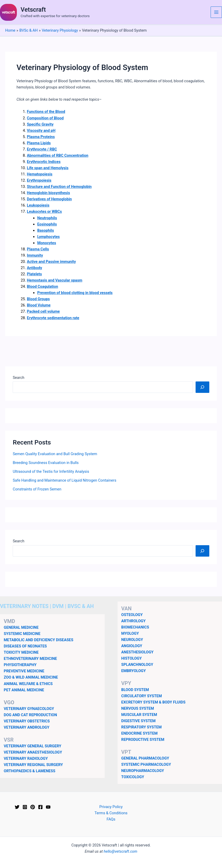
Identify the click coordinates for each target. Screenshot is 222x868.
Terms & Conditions (111, 813)
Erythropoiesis (39, 180)
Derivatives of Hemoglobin (49, 199)
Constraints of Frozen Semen (37, 489)
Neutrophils (47, 218)
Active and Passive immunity (51, 262)
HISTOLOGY (131, 658)
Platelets (34, 274)
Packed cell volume (43, 311)
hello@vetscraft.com (120, 851)
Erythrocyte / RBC (42, 149)
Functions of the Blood (46, 112)
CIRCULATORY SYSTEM (142, 696)
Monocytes (47, 243)
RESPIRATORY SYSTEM (141, 727)
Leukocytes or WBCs (44, 211)
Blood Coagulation (42, 286)
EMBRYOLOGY (134, 671)
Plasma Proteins (41, 137)
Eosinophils (47, 224)
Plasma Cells (38, 249)
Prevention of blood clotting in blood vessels (75, 293)
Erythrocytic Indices (44, 162)
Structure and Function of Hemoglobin (59, 187)
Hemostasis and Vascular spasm (55, 280)
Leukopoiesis (38, 205)
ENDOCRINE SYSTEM (139, 733)
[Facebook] (40, 807)
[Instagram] (25, 807)
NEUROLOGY (132, 640)
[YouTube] (48, 807)
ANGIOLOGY (132, 646)
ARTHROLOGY (133, 621)
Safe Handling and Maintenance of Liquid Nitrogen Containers (65, 480)
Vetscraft (33, 10)
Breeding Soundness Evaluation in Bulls (46, 463)
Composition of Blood (45, 118)
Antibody (35, 268)
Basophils (46, 230)
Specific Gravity (40, 124)
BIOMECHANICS (135, 627)
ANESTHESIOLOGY (137, 652)
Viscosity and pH (41, 131)
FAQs (111, 819)
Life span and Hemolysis (48, 168)
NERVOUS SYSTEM (138, 708)
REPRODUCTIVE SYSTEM (143, 740)
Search (19, 378)
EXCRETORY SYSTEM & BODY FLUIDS (153, 702)
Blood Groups (38, 299)
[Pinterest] (33, 807)
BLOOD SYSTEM (135, 690)
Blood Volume (39, 305)
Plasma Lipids (39, 143)
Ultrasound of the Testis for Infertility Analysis (51, 471)
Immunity (35, 255)
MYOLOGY (130, 633)
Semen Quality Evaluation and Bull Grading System (55, 454)
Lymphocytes (49, 237)
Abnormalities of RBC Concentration (58, 155)
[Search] (202, 387)
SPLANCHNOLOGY (137, 665)
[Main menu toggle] (216, 12)
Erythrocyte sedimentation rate (53, 318)
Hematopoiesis (40, 174)
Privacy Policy (111, 807)
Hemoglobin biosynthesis (48, 193)
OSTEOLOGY (132, 615)
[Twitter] (17, 807)
